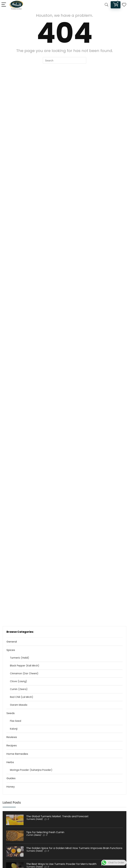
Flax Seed (16, 721)
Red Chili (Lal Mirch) (21, 697)
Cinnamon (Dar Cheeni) (24, 674)
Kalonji (14, 729)
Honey (11, 787)
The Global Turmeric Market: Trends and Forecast (57, 816)
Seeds (11, 713)
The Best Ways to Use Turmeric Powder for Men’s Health (61, 864)
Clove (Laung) (18, 681)
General (12, 642)
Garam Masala (19, 705)
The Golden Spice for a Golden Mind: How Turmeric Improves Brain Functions (74, 848)
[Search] (106, 5)
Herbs (10, 762)
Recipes (12, 745)
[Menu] (4, 5)
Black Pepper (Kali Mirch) (25, 666)
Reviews (12, 737)
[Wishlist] (124, 5)
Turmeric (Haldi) (19, 658)
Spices (11, 650)
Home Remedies (17, 754)
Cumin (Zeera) (19, 689)
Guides (11, 778)
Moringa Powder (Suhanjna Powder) (31, 770)
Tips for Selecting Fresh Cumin (45, 832)
